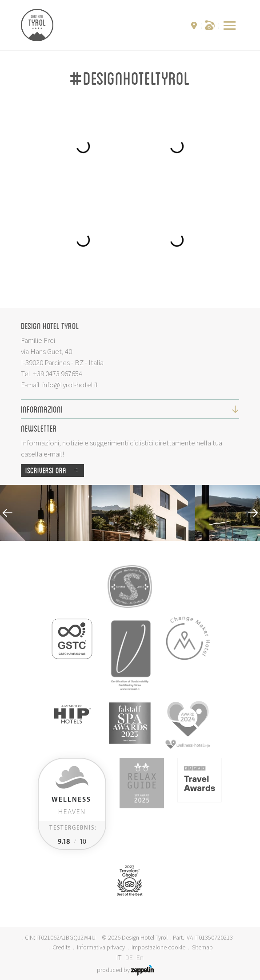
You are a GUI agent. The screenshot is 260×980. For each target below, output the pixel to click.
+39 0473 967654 (58, 374)
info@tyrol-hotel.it (70, 385)
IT (119, 957)
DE (129, 957)
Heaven (71, 806)
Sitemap (202, 947)
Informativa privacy (101, 947)
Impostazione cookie (158, 947)
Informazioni (130, 409)
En (140, 957)
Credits (61, 947)
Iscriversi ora (55, 470)
